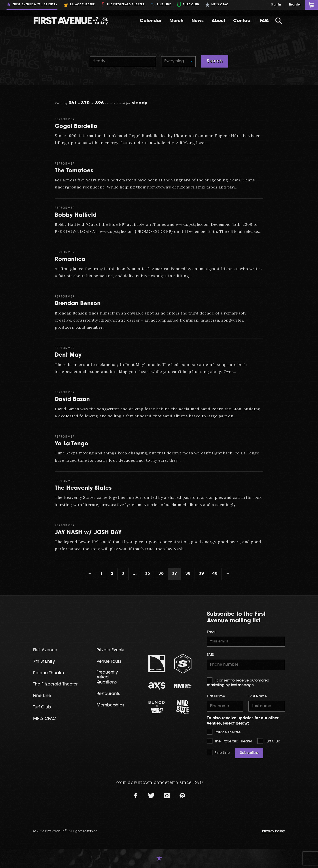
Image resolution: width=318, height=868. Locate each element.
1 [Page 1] (101, 574)
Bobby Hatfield (76, 215)
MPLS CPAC (44, 719)
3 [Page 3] (123, 574)
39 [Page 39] (201, 574)
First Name (216, 697)
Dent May (68, 355)
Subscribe (249, 753)
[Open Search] (279, 21)
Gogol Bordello (76, 127)
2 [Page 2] (112, 574)
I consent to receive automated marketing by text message (238, 682)
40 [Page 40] (215, 574)
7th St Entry (44, 662)
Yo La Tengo (72, 444)
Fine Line (218, 752)
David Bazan (72, 400)
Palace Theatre (224, 732)
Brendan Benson (78, 304)
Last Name (258, 697)
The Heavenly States (83, 488)
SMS (210, 655)
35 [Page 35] (148, 574)
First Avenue (45, 650)
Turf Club (269, 741)
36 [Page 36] (161, 574)
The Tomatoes (74, 171)
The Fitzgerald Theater (229, 741)
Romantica (70, 259)
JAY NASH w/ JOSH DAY (88, 533)
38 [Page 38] (188, 574)
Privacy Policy (274, 831)
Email (212, 632)
